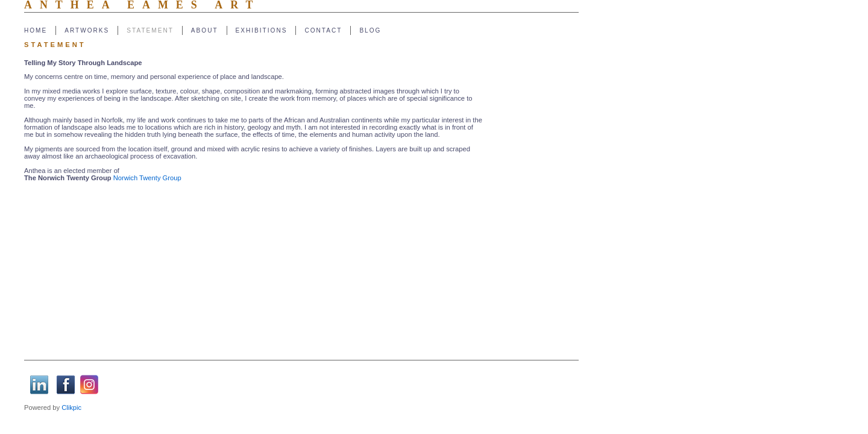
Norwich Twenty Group (147, 178)
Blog (370, 30)
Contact (323, 30)
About (205, 30)
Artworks (87, 30)
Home (36, 30)
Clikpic (71, 407)
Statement (150, 30)
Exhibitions (262, 30)
